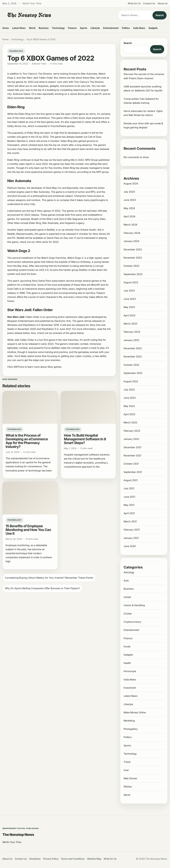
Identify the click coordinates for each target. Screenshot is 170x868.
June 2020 (130, 546)
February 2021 (132, 530)
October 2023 (131, 266)
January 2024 (131, 241)
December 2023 (133, 249)
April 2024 (129, 216)
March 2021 (130, 521)
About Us (163, 3)
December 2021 (132, 447)
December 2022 (133, 348)
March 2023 (130, 324)
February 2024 (132, 233)
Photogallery (131, 729)
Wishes (128, 787)
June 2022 (130, 398)
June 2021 (129, 497)
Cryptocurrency (132, 622)
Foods (127, 646)
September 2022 (133, 373)
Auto (126, 581)
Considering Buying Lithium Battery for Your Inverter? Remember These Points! (49, 578)
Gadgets (153, 28)
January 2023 (131, 340)
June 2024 (130, 200)
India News (139, 28)
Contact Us (149, 3)
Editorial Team (39, 64)
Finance (72, 28)
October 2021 (131, 464)
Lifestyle (95, 28)
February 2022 (132, 431)
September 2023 (133, 274)
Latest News (19, 28)
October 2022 (131, 365)
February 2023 (132, 332)
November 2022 (133, 357)
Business (44, 28)
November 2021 (132, 456)
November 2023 (133, 258)
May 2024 (129, 208)
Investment (130, 688)
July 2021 (129, 488)
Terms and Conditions (73, 859)
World (32, 28)
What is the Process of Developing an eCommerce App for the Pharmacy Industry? (27, 441)
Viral (126, 770)
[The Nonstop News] (58, 15)
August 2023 (131, 282)
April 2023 (129, 315)
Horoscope (130, 671)
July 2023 (129, 291)
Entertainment (111, 28)
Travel (127, 762)
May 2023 (129, 307)
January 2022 (131, 439)
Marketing (129, 721)
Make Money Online (135, 712)
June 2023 (130, 299)
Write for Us (134, 3)
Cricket (128, 614)
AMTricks (19, 367)
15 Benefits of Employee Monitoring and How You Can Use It (28, 530)
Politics (126, 28)
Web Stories (130, 778)
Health (127, 663)
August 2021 (131, 480)
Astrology (129, 572)
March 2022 (130, 422)
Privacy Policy (51, 859)
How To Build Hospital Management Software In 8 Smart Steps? (85, 439)
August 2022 (131, 381)
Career (127, 597)
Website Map (94, 859)
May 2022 (129, 406)
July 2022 (129, 390)
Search (160, 15)
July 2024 (129, 192)
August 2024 (131, 184)
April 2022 (129, 414)
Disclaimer (35, 859)
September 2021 (133, 472)
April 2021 (129, 513)
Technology (58, 28)
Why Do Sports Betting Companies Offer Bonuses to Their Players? (42, 588)
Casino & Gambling (134, 605)
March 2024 (130, 225)
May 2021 (129, 505)
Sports (84, 28)
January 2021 (131, 538)
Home (6, 28)
